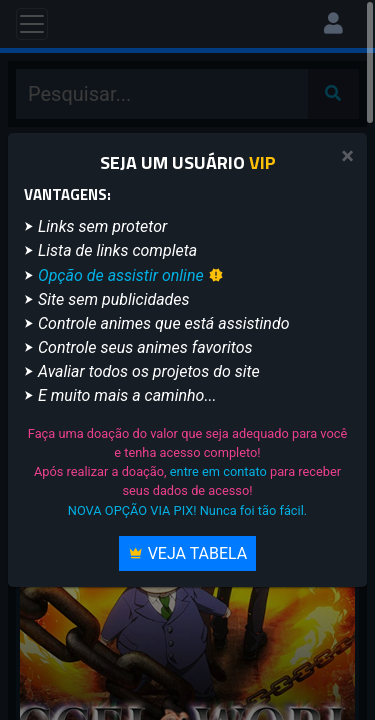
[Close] (347, 156)
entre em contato (218, 471)
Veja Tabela (188, 553)
